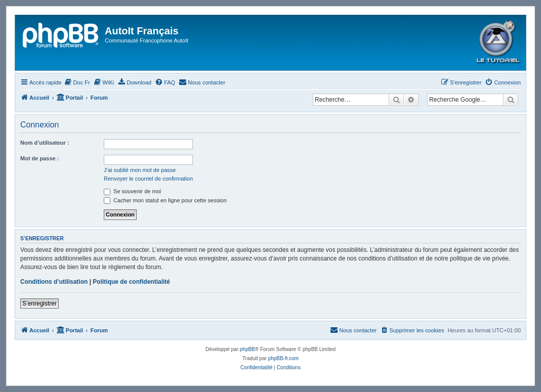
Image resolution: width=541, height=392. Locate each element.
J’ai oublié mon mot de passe (140, 170)
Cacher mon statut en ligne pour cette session (165, 200)
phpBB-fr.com (284, 358)
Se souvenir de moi (132, 191)
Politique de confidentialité (131, 282)
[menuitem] (77, 82)
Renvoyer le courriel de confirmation (148, 179)
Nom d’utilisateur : (45, 143)
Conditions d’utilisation (54, 282)
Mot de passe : (39, 158)
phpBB (247, 349)
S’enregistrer (39, 303)
